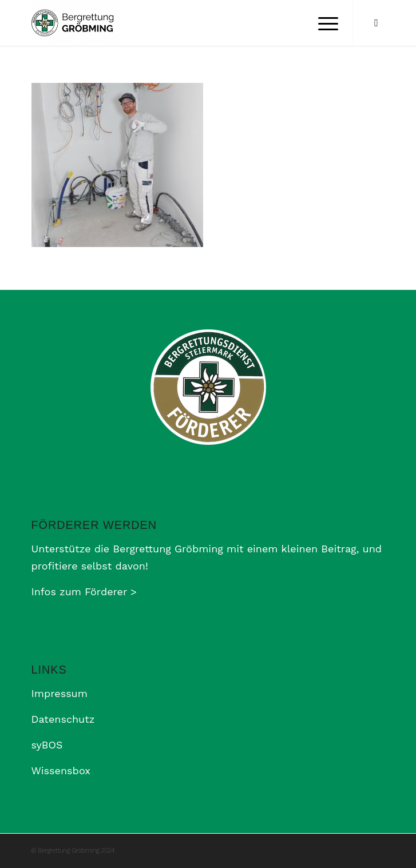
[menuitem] (322, 23)
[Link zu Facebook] (376, 23)
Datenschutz (63, 719)
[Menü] (322, 23)
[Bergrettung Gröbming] (173, 23)
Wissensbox (61, 771)
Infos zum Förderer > (84, 592)
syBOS (47, 745)
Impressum (60, 693)
